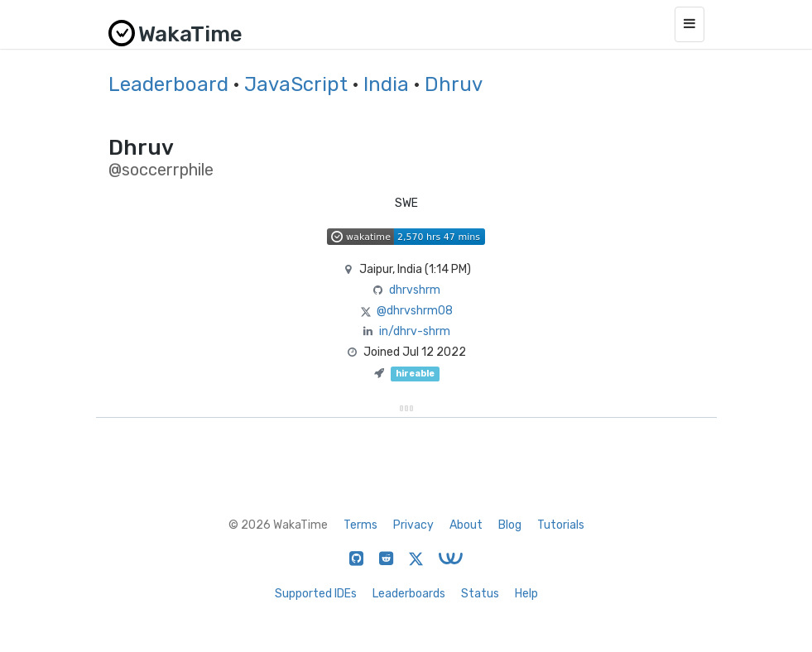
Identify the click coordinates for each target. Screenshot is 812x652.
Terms (360, 525)
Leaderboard (168, 84)
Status (480, 594)
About (466, 525)
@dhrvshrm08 (415, 311)
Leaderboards (409, 594)
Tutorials (561, 525)
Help (526, 594)
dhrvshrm (415, 290)
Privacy (413, 525)
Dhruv (454, 84)
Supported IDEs (316, 594)
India (386, 84)
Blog (510, 525)
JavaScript (296, 84)
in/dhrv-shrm (415, 331)
